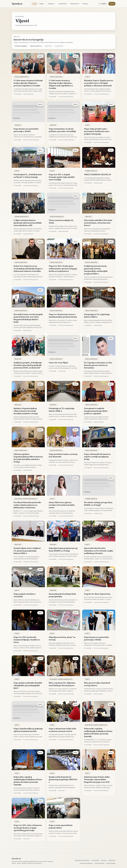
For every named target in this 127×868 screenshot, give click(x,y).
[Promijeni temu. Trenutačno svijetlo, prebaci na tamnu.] (103, 4)
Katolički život (63, 4)
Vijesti (35, 4)
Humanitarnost (75, 4)
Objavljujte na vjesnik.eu (82, 860)
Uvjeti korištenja (99, 863)
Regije (42, 4)
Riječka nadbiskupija (22, 77)
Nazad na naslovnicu (36, 46)
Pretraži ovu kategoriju (21, 46)
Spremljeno (112, 860)
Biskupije (52, 4)
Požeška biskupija (91, 171)
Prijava (112, 4)
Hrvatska (88, 217)
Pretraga (85, 4)
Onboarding (95, 860)
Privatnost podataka (86, 863)
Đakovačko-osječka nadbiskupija (26, 499)
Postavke (104, 860)
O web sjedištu (111, 863)
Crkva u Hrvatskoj (56, 77)
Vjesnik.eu (17, 4)
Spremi (40, 56)
